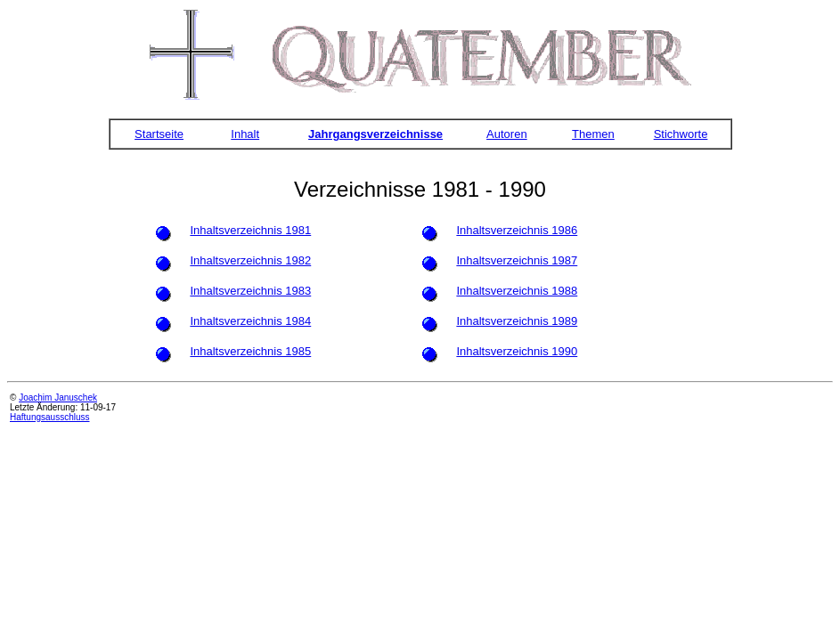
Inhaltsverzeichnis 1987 (517, 260)
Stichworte (681, 134)
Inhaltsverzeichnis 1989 (517, 321)
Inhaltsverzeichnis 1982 (250, 260)
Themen (593, 134)
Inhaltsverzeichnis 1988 (517, 291)
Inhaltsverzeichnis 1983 (250, 291)
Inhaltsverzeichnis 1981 (250, 230)
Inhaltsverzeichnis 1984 (250, 321)
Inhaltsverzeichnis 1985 (250, 351)
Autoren (507, 134)
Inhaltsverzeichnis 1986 (517, 230)
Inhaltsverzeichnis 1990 (517, 351)
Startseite (159, 134)
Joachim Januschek (58, 398)
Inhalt (245, 134)
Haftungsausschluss (50, 417)
